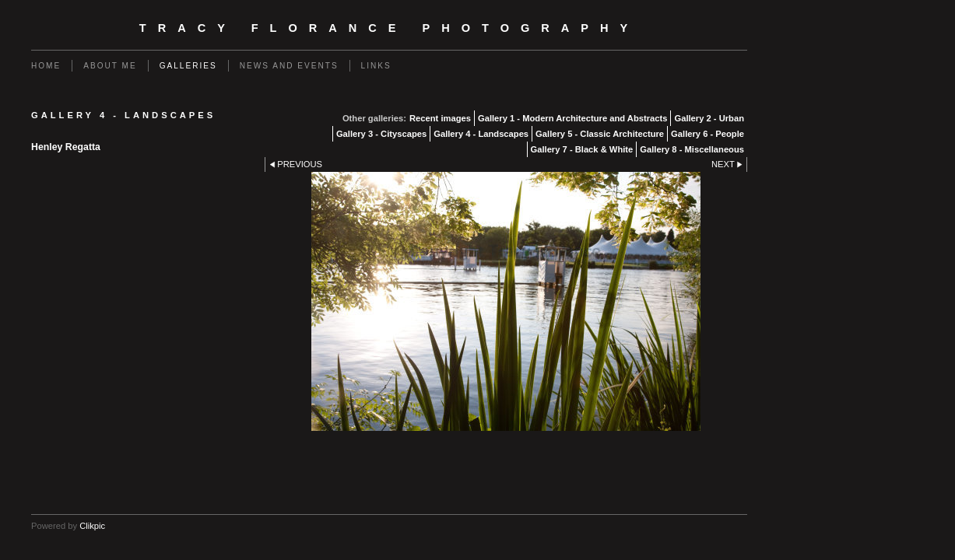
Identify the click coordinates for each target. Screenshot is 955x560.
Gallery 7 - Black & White (582, 149)
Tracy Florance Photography (389, 28)
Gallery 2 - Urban (709, 118)
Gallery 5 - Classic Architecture (600, 134)
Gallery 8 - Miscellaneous (692, 149)
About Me (110, 66)
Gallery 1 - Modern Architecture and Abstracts (573, 118)
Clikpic (92, 526)
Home (46, 66)
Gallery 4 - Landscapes (481, 134)
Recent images (440, 118)
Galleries (188, 66)
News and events (289, 66)
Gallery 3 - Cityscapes (381, 134)
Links (376, 66)
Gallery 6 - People (707, 134)
